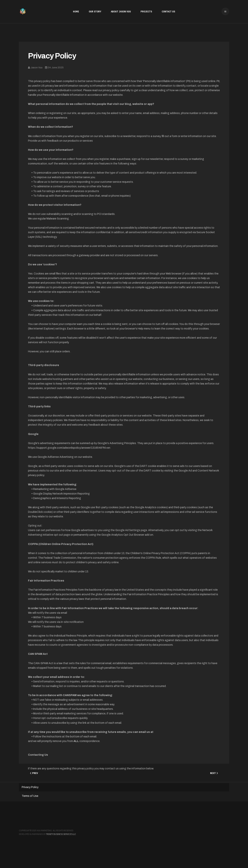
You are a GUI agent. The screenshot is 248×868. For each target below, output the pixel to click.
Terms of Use (30, 796)
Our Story (95, 12)
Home (76, 12)
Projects (146, 12)
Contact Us (168, 12)
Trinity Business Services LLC (61, 834)
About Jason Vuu (121, 12)
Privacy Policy (52, 56)
